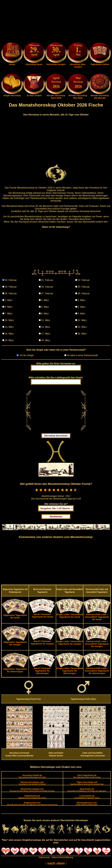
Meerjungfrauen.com (87, 803)
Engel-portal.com (32, 803)
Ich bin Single (26, 355)
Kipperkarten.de (32, 797)
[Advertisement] (56, 22)
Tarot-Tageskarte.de (87, 776)
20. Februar (11, 280)
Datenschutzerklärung (62, 857)
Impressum (44, 857)
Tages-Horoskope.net (87, 783)
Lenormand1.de (87, 797)
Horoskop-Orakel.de (32, 776)
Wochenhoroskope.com (32, 790)
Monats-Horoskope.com (32, 783)
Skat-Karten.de (87, 790)
